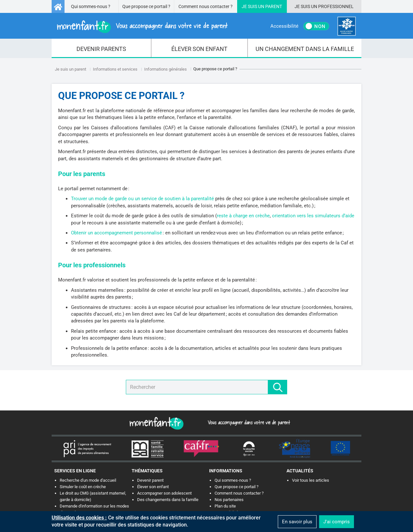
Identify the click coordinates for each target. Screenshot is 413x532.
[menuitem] (101, 48)
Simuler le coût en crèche (83, 487)
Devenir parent (150, 480)
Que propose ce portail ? (146, 6)
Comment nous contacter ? (206, 6)
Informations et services (115, 69)
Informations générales (166, 69)
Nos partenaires (229, 500)
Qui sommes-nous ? (91, 6)
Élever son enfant (153, 487)
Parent (274, 6)
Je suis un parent (71, 69)
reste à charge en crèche (243, 216)
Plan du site (225, 506)
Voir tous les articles (311, 480)
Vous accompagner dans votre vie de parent (248, 422)
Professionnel (336, 6)
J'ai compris (337, 522)
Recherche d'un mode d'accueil (88, 480)
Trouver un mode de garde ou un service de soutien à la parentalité (142, 199)
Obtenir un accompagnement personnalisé (116, 233)
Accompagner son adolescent (164, 493)
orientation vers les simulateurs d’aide (313, 216)
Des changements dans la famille (168, 500)
